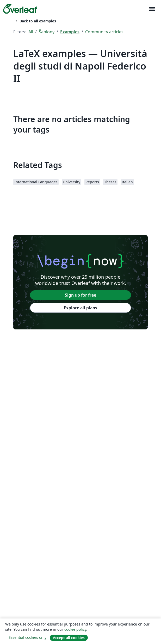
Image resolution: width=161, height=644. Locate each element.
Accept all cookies (69, 638)
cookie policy (75, 629)
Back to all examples (35, 21)
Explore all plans (80, 308)
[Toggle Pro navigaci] (152, 9)
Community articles (104, 32)
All (31, 32)
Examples (70, 32)
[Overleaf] (20, 9)
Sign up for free (80, 295)
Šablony (47, 32)
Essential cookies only (27, 637)
